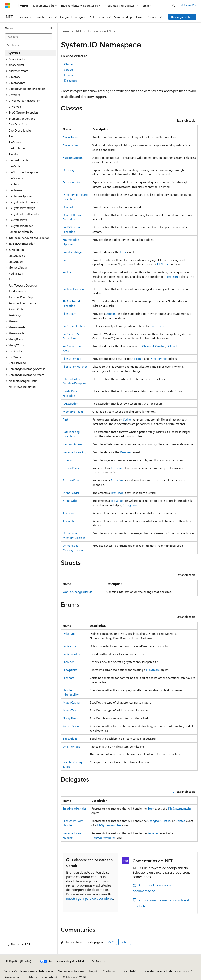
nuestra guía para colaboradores (90, 898)
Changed (148, 346)
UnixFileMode (71, 747)
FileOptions (70, 670)
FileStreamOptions (75, 326)
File (65, 260)
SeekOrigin (70, 739)
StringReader (71, 493)
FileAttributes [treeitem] (17, 148)
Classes (69, 64)
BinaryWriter (71, 145)
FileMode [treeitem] (14, 166)
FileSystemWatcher (75, 367)
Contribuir (109, 971)
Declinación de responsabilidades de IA (28, 971)
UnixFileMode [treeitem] (17, 363)
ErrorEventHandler (74, 808)
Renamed (126, 452)
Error (123, 252)
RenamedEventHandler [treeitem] (23, 303)
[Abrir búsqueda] (174, 6)
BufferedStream (73, 158)
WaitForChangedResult (77, 592)
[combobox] (29, 37)
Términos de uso (14, 977)
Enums (68, 75)
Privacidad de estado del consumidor (165, 971)
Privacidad (127, 971)
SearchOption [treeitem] (17, 309)
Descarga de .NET (182, 17)
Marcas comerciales (42, 977)
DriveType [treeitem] (15, 107)
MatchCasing (71, 702)
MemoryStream (73, 411)
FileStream (164, 264)
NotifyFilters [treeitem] (16, 273)
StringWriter (71, 501)
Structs (69, 70)
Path (66, 419)
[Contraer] (51, 28)
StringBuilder (131, 505)
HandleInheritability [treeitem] (21, 232)
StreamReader (72, 468)
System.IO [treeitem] (15, 53)
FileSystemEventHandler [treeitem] (24, 214)
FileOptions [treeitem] (16, 178)
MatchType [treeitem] (15, 262)
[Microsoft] (8, 6)
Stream (111, 314)
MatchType (70, 710)
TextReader (118, 468)
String (127, 419)
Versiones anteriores (71, 971)
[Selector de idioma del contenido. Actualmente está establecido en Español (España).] (19, 961)
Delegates (70, 80)
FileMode (69, 662)
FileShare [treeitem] (14, 184)
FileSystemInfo (72, 359)
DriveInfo (69, 207)
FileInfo (67, 272)
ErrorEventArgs (72, 252)
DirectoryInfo (71, 182)
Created (160, 346)
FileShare (68, 678)
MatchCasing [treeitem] (17, 255)
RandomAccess (72, 444)
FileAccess (69, 646)
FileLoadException (74, 289)
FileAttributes (71, 654)
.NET (78, 31)
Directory (69, 170)
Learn (65, 31)
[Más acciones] (194, 31)
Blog (92, 971)
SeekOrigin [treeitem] (15, 315)
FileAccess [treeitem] (15, 142)
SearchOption (72, 726)
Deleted (172, 346)
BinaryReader (71, 137)
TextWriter (117, 480)
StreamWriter (71, 480)
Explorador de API (99, 31)
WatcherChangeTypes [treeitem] (22, 387)
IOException (70, 404)
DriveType (69, 634)
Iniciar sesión (188, 5)
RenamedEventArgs (75, 452)
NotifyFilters (70, 718)
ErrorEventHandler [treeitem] (20, 130)
